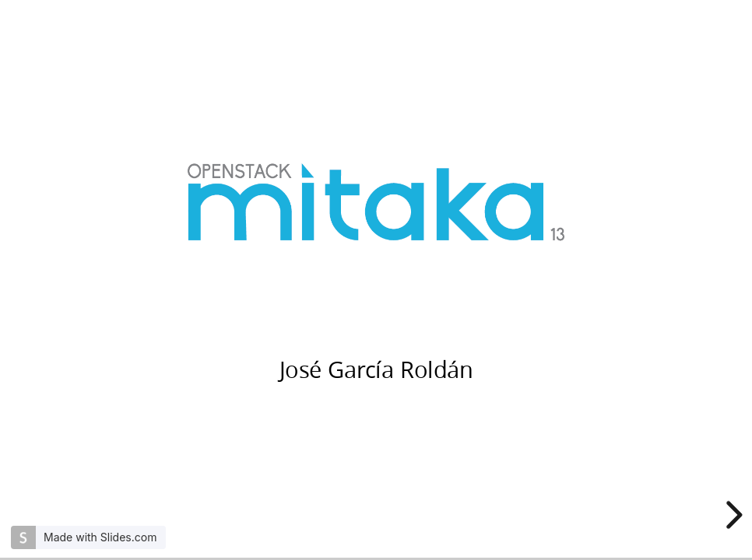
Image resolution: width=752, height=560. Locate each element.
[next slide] (732, 515)
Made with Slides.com (100, 537)
